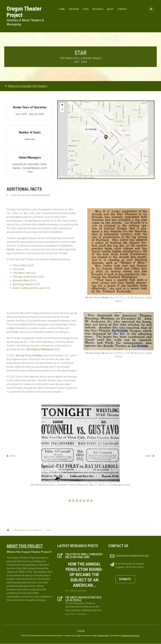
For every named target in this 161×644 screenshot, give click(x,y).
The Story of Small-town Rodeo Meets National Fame (84, 556)
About (110, 9)
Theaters (74, 9)
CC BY (78, 636)
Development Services (130, 636)
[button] (106, 137)
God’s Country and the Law (28, 288)
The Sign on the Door (25, 277)
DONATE (125, 579)
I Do (15, 269)
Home (62, 9)
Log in (81, 631)
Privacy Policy (104, 636)
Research (98, 9)
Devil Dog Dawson (23, 284)
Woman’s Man (21, 281)
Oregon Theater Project (24, 12)
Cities (86, 9)
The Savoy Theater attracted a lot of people (83, 599)
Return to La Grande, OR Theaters (28, 86)
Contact (122, 9)
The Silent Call (21, 273)
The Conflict (20, 265)
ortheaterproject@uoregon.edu (132, 555)
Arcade (16, 217)
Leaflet (61, 176)
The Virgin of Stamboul (39, 349)
